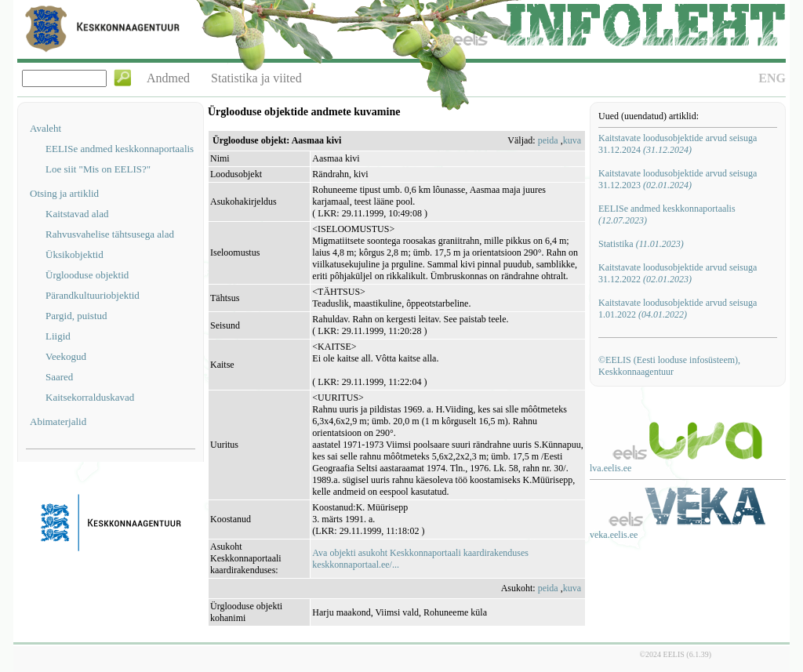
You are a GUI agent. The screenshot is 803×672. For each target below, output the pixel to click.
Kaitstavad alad (77, 214)
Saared (59, 377)
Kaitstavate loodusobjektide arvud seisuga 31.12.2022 (678, 273)
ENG (772, 78)
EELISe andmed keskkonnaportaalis (120, 149)
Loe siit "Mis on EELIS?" (98, 169)
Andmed (168, 78)
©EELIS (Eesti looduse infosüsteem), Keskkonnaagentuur (669, 366)
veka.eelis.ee (614, 535)
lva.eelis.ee (610, 468)
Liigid (58, 336)
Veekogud (66, 356)
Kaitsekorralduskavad (90, 397)
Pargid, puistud (76, 316)
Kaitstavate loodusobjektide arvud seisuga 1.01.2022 (678, 309)
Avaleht (45, 128)
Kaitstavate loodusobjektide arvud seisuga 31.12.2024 (678, 144)
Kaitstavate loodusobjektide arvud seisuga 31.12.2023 (678, 179)
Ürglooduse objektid (87, 275)
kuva (572, 140)
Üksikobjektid (74, 254)
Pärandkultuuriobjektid (93, 295)
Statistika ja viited (256, 78)
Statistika (641, 244)
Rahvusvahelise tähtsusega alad (110, 234)
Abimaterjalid (58, 421)
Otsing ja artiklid (64, 193)
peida (548, 140)
